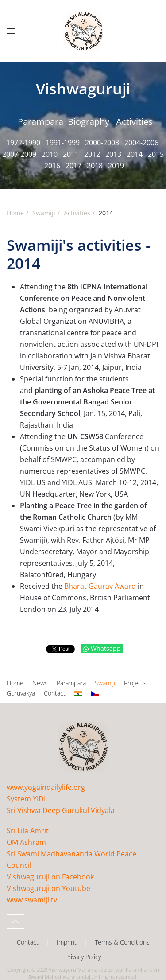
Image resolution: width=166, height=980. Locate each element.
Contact (55, 693)
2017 (73, 166)
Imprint (67, 942)
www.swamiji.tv (32, 900)
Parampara (41, 122)
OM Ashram (26, 842)
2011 (71, 154)
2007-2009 (19, 154)
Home (15, 683)
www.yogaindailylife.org (46, 787)
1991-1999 (63, 143)
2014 (135, 154)
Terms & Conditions (122, 942)
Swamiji (105, 683)
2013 (113, 154)
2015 (156, 154)
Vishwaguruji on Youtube (48, 888)
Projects (135, 683)
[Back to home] (83, 31)
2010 (50, 154)
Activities (134, 122)
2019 (116, 166)
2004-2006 (141, 143)
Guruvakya (21, 693)
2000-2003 (102, 143)
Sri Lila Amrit (28, 831)
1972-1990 (23, 143)
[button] (11, 31)
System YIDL (27, 799)
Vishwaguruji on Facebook (50, 877)
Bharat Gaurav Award (100, 586)
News (40, 683)
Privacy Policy (83, 957)
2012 (92, 154)
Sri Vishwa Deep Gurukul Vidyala (61, 810)
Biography (89, 122)
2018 (95, 166)
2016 (52, 166)
